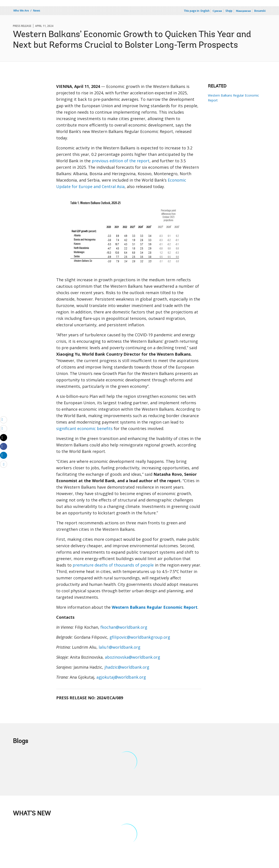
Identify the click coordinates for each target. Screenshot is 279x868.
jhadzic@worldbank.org (127, 667)
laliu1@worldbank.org (120, 647)
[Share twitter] (4, 438)
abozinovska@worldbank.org (133, 657)
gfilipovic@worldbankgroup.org (140, 637)
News (37, 11)
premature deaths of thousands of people (113, 565)
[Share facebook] (4, 446)
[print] (4, 428)
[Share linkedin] (4, 455)
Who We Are (21, 11)
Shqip (229, 11)
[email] (4, 420)
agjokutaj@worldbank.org (121, 677)
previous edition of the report (121, 161)
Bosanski (260, 11)
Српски (217, 11)
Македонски (243, 11)
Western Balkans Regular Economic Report (233, 98)
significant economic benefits (84, 428)
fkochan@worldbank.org (124, 627)
